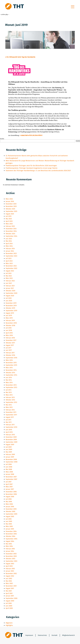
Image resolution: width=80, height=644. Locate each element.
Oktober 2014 (10, 373)
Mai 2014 (9, 380)
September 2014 (11, 375)
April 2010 (9, 432)
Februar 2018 (10, 338)
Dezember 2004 (11, 531)
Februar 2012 (10, 410)
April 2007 (9, 484)
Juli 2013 (8, 390)
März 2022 (9, 278)
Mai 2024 (9, 241)
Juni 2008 (9, 467)
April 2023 (9, 261)
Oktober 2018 (10, 325)
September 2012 (11, 402)
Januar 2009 (10, 457)
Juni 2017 (9, 350)
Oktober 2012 (10, 400)
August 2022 (10, 271)
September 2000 (11, 598)
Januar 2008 (10, 474)
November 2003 (11, 556)
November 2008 (11, 459)
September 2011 (11, 415)
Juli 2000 (9, 603)
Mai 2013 (9, 392)
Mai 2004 (9, 544)
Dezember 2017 (11, 340)
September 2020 (11, 293)
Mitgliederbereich (69, 635)
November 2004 (11, 534)
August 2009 (10, 445)
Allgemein (9, 623)
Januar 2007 (10, 489)
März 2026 (9, 199)
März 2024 (9, 246)
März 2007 (9, 487)
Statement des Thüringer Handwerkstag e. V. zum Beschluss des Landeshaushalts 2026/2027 (38, 171)
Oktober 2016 (10, 355)
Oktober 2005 (10, 511)
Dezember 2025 (11, 204)
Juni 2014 (9, 378)
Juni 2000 (9, 606)
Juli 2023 (9, 258)
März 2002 (9, 583)
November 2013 (11, 385)
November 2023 (11, 253)
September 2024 (11, 236)
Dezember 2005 (11, 509)
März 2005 (9, 526)
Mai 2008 (9, 469)
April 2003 (9, 566)
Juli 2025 (9, 216)
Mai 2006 (9, 502)
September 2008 (11, 462)
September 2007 (11, 479)
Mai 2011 (9, 422)
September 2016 (11, 358)
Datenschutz (42, 635)
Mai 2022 (9, 276)
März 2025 (9, 224)
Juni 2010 (9, 430)
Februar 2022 (10, 281)
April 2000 (9, 608)
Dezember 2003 (11, 554)
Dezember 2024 (11, 229)
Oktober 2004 (10, 536)
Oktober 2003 (10, 559)
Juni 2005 (9, 521)
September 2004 (11, 539)
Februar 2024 (10, 249)
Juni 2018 (9, 330)
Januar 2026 (10, 201)
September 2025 (11, 211)
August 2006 (10, 497)
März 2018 (9, 335)
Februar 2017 (10, 353)
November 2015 (11, 363)
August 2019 (10, 313)
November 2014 (11, 370)
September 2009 (11, 442)
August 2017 (10, 345)
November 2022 (11, 266)
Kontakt (55, 635)
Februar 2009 (10, 454)
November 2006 (11, 494)
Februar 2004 (10, 549)
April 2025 (9, 221)
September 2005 (11, 514)
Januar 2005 (10, 529)
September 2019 (11, 311)
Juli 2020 (9, 298)
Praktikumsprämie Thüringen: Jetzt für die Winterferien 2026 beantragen (31, 166)
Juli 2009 (9, 447)
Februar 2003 (10, 569)
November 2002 (11, 574)
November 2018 (11, 323)
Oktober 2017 (10, 343)
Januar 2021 (10, 288)
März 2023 (9, 263)
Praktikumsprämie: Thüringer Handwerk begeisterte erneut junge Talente (32, 168)
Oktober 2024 (10, 234)
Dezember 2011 (11, 412)
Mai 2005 (9, 524)
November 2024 (11, 231)
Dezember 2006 (11, 492)
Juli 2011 (8, 420)
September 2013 (11, 387)
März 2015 (9, 368)
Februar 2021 (10, 286)
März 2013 (9, 395)
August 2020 (10, 296)
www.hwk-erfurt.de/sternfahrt (32, 135)
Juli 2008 (9, 464)
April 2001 (9, 593)
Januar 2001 (10, 596)
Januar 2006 (10, 507)
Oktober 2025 (10, 209)
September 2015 (11, 365)
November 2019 (11, 306)
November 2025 (11, 206)
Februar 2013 (10, 397)
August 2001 (10, 588)
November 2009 (11, 440)
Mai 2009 (9, 452)
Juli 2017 (8, 348)
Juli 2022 (9, 273)
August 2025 (10, 214)
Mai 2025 (9, 219)
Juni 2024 (9, 239)
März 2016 (9, 360)
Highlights (9, 625)
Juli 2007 (9, 482)
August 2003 (10, 564)
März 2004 (9, 546)
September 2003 (11, 561)
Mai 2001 (9, 591)
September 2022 (11, 268)
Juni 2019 (9, 315)
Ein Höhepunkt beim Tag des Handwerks (21, 57)
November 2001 (11, 586)
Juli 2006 (9, 499)
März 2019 (9, 318)
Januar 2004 (10, 551)
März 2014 (9, 383)
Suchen (2, 139)
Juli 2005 (9, 519)
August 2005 (10, 516)
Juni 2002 (9, 579)
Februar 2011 (10, 425)
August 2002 (10, 576)
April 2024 (9, 244)
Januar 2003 (10, 571)
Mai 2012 (9, 405)
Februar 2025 (10, 226)
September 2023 (11, 256)
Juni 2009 (9, 449)
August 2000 (10, 601)
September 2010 (11, 427)
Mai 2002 (9, 581)
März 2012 (9, 407)
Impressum (29, 635)
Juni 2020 (9, 301)
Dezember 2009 (11, 437)
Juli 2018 (9, 328)
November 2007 (11, 477)
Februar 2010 (10, 435)
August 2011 (10, 417)
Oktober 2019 (10, 308)
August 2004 (10, 541)
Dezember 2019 (11, 303)
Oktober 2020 (10, 291)
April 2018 (9, 333)
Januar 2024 (10, 251)
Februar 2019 (10, 320)
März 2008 (9, 472)
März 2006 (9, 504)
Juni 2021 (9, 283)
